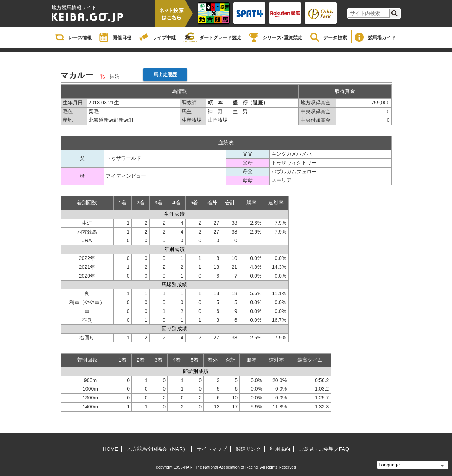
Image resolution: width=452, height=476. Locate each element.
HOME (110, 449)
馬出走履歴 (165, 75)
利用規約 (280, 449)
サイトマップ (212, 449)
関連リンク (248, 449)
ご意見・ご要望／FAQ (324, 449)
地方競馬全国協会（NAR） (157, 449)
